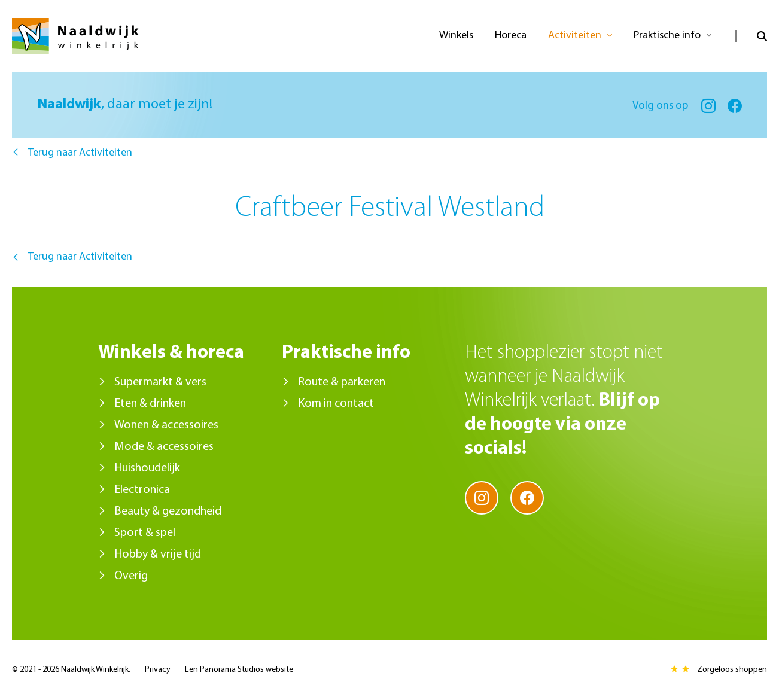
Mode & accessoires (164, 447)
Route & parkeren (342, 382)
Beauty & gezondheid (168, 512)
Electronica (142, 490)
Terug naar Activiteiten (80, 153)
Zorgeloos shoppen (732, 670)
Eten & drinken (150, 404)
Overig (131, 576)
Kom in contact (336, 404)
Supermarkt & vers (160, 382)
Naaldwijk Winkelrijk (75, 36)
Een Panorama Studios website (239, 670)
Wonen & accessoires (166, 425)
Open (751, 36)
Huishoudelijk (147, 468)
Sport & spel (145, 533)
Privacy (158, 670)
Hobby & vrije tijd (158, 555)
